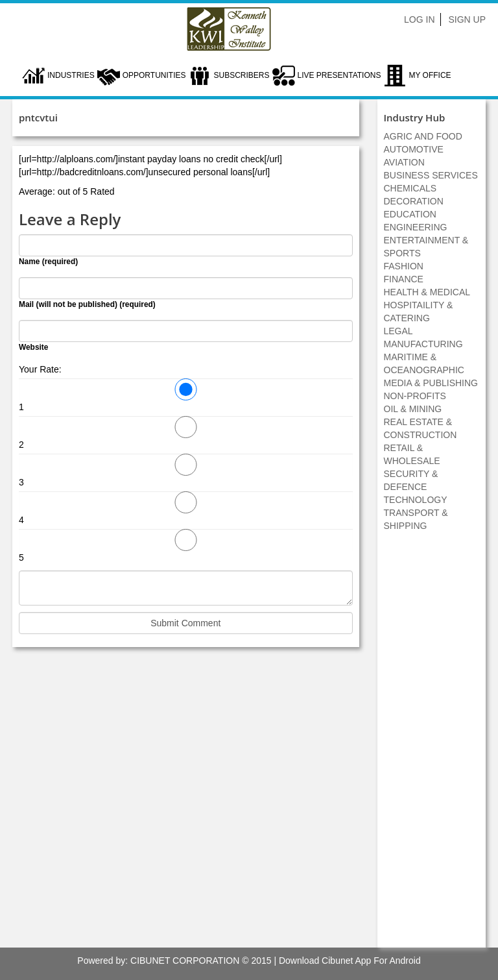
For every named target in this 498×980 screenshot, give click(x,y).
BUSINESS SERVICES (431, 175)
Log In (419, 19)
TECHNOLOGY (416, 500)
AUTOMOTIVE (414, 149)
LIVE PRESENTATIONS (339, 75)
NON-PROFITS (415, 396)
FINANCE (404, 279)
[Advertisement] (431, 746)
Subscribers (241, 75)
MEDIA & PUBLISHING (431, 383)
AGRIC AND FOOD (423, 136)
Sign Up (467, 19)
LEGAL (398, 331)
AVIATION (404, 162)
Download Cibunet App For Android (350, 961)
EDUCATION (410, 214)
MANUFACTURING (423, 344)
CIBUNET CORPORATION (185, 961)
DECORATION (414, 201)
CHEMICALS (410, 188)
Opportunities (154, 75)
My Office (430, 75)
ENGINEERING (416, 227)
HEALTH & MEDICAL (427, 292)
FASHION (404, 266)
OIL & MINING (413, 409)
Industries (71, 75)
